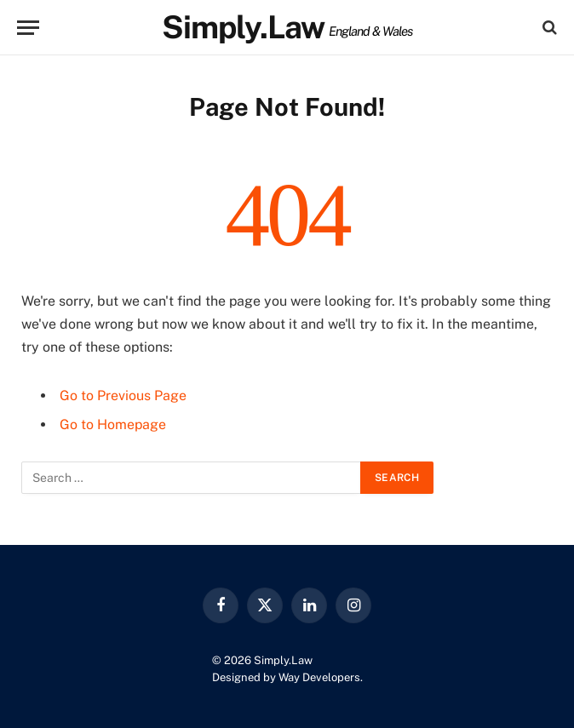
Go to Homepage (113, 424)
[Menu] (28, 28)
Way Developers (319, 677)
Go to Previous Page (123, 396)
